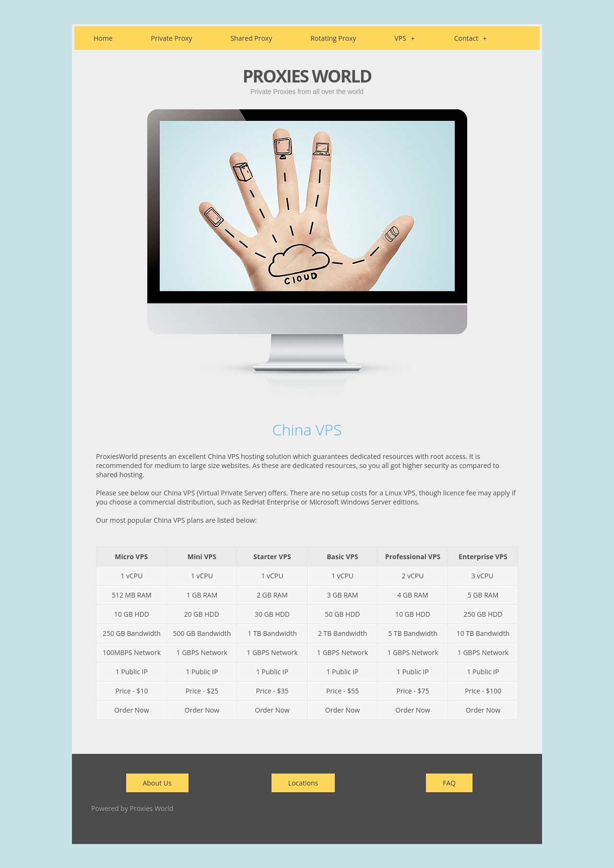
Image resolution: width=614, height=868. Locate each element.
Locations (303, 783)
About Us (157, 783)
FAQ (449, 783)
